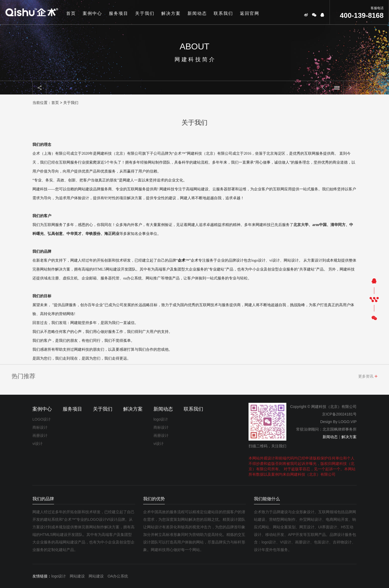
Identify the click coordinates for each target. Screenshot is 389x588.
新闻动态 (197, 13)
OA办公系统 (118, 576)
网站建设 (77, 576)
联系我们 (223, 13)
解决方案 (171, 13)
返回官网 (250, 13)
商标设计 (40, 427)
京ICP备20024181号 (339, 414)
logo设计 (161, 419)
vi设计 (38, 444)
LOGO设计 (42, 419)
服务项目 (119, 13)
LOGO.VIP (348, 422)
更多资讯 (366, 378)
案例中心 (92, 13)
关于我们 (145, 13)
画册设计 (40, 435)
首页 (71, 13)
